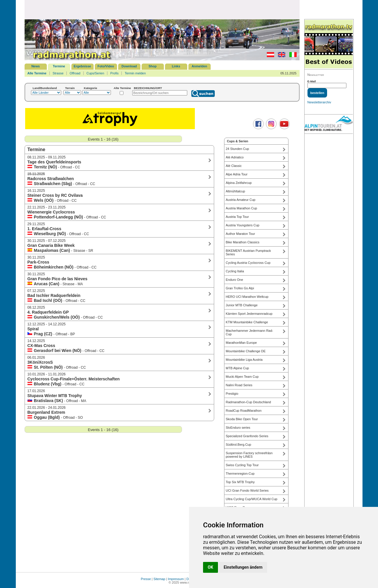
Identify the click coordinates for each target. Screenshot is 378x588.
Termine (59, 66)
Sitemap (159, 579)
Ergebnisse (82, 66)
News (36, 66)
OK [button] (211, 567)
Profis (114, 73)
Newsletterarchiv (319, 102)
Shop (153, 66)
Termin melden (135, 73)
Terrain (70, 88)
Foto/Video (106, 66)
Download (129, 66)
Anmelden (199, 66)
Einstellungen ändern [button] (243, 567)
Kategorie (91, 88)
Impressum (176, 579)
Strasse (58, 73)
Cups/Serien (96, 73)
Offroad (75, 73)
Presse (146, 579)
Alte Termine (122, 88)
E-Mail (312, 81)
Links (176, 66)
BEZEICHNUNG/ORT (148, 88)
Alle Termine (37, 73)
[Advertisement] (162, 9)
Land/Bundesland (45, 88)
